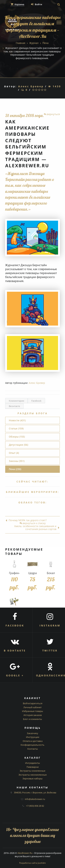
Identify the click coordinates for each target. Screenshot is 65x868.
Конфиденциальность (32, 745)
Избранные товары (32, 711)
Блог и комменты (32, 719)
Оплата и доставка (33, 741)
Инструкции (33, 737)
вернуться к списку (33, 523)
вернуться (52, 114)
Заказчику (32, 733)
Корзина (17, 4)
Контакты (33, 749)
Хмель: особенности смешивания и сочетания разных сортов (37, 528)
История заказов (33, 715)
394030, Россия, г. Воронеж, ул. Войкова (35, 792)
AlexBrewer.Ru (25, 853)
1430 (55, 86)
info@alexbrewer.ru (35, 799)
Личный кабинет (32, 707)
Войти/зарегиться (33, 703)
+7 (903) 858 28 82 (35, 806)
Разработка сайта (32, 863)
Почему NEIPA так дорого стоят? (26, 520)
